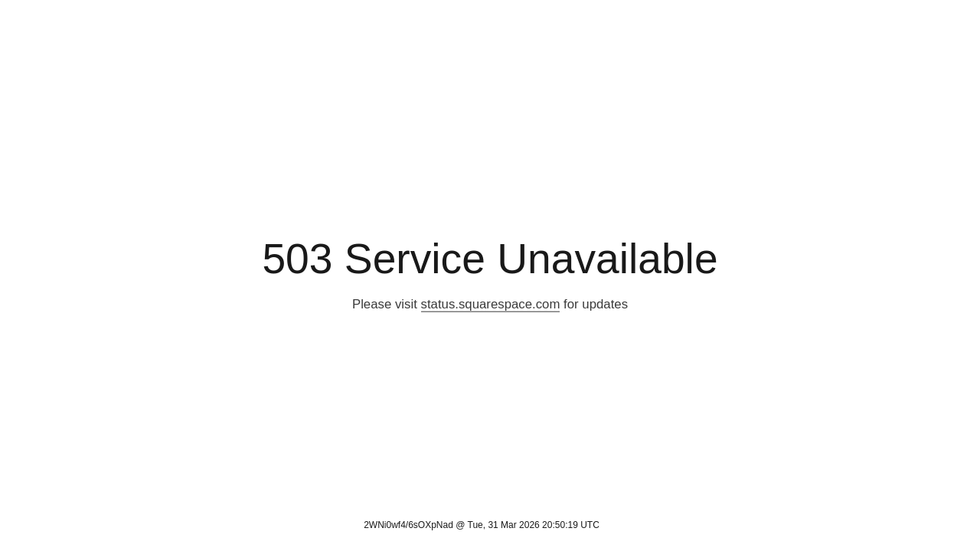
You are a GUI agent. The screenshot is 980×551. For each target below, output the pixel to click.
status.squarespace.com (491, 304)
